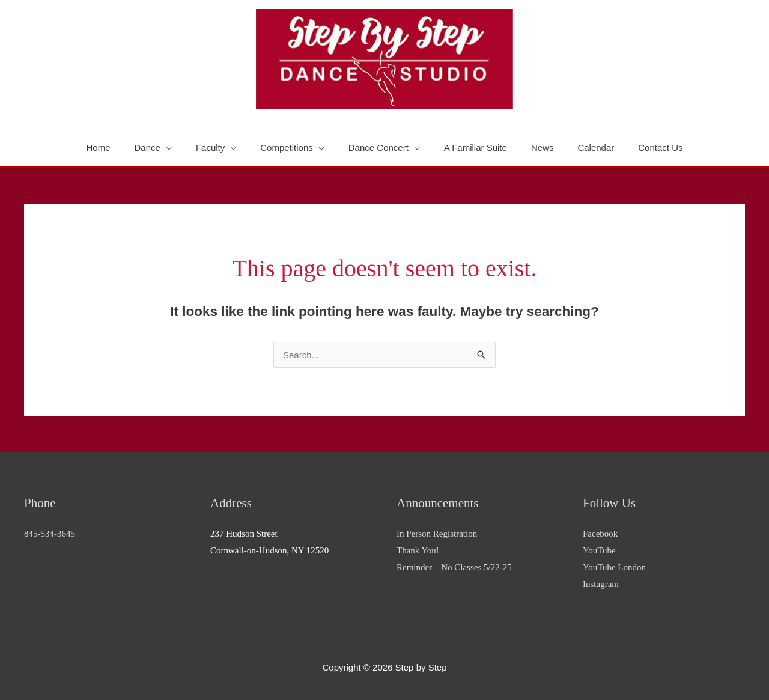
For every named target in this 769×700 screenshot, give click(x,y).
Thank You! (418, 550)
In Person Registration (437, 534)
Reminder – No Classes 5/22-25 (454, 567)
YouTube (599, 550)
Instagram (601, 584)
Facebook (600, 534)
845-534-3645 (50, 534)
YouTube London (614, 567)
